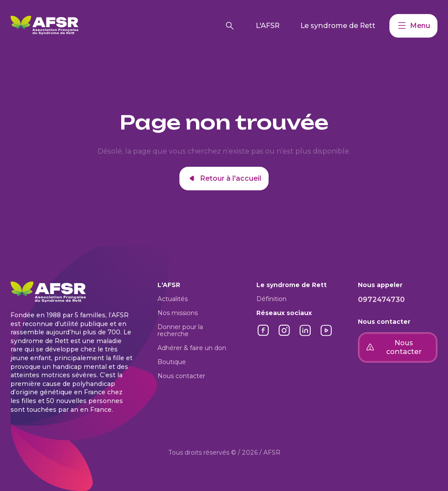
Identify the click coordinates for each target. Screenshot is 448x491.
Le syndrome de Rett (338, 26)
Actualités (173, 299)
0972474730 (381, 300)
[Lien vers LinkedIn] (305, 335)
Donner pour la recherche (180, 330)
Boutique (172, 362)
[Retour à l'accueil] (114, 26)
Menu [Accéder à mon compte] (413, 26)
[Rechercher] (230, 26)
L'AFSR (268, 26)
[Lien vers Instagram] (284, 335)
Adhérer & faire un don (192, 348)
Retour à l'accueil (224, 179)
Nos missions (178, 313)
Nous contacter (181, 376)
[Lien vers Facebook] (263, 335)
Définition (271, 299)
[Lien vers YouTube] (326, 335)
